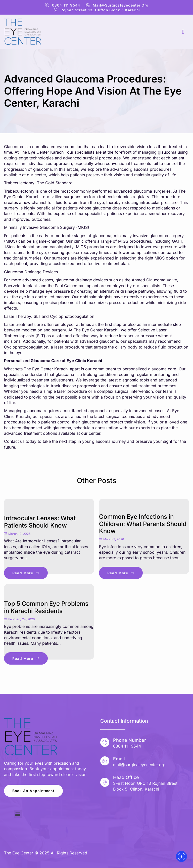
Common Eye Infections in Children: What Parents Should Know (143, 524)
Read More (26, 573)
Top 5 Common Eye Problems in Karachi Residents (46, 607)
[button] (18, 814)
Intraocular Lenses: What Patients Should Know (40, 522)
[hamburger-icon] (183, 32)
